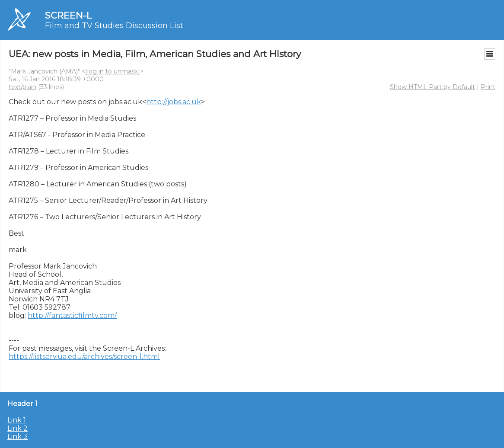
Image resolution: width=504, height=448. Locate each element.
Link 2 (18, 428)
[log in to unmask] (113, 71)
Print (488, 87)
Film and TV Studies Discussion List (114, 26)
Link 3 (18, 437)
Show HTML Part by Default (432, 87)
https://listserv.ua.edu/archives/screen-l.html (84, 357)
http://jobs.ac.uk (174, 102)
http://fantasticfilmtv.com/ (72, 315)
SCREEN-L (68, 15)
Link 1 (17, 420)
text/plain (22, 87)
